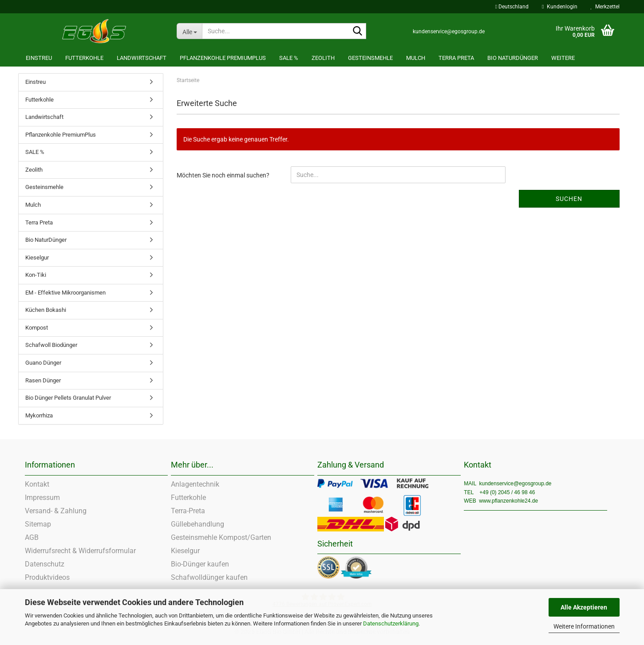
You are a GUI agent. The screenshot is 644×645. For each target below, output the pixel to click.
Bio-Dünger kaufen (200, 564)
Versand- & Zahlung (56, 511)
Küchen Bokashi (46, 310)
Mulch (416, 58)
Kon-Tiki (36, 275)
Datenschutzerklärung (391, 623)
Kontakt (37, 484)
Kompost (37, 328)
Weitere (563, 58)
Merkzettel (605, 7)
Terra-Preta (188, 511)
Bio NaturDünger (513, 58)
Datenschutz (45, 564)
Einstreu (39, 58)
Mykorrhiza (39, 415)
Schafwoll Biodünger (51, 345)
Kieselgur (37, 258)
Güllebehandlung (198, 524)
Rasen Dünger (43, 380)
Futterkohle (84, 58)
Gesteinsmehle (370, 58)
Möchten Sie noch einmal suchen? (223, 175)
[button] (512, 7)
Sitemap (38, 524)
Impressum (42, 498)
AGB (32, 537)
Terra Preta (456, 58)
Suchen (569, 199)
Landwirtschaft (142, 58)
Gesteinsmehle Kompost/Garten (221, 537)
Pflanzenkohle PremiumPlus (223, 58)
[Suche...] (189, 31)
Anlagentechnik (195, 484)
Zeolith (323, 58)
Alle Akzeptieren (584, 607)
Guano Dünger (43, 363)
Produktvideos (47, 577)
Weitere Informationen (584, 626)
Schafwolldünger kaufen (209, 577)
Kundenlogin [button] (559, 7)
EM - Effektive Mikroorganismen (65, 293)
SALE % (289, 58)
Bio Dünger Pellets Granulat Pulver (68, 398)
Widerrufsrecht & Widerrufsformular (80, 551)
